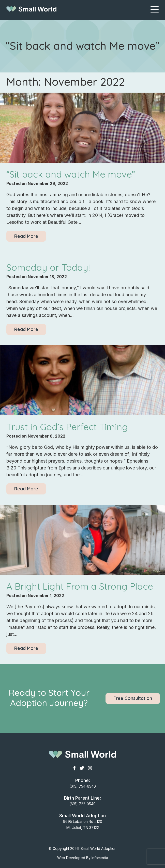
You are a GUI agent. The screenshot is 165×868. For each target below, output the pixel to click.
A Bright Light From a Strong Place (80, 586)
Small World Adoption (99, 848)
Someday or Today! (48, 267)
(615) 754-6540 (83, 786)
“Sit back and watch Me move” (71, 174)
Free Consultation (133, 698)
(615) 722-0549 (82, 804)
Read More (26, 236)
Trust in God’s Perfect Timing (67, 427)
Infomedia (100, 858)
